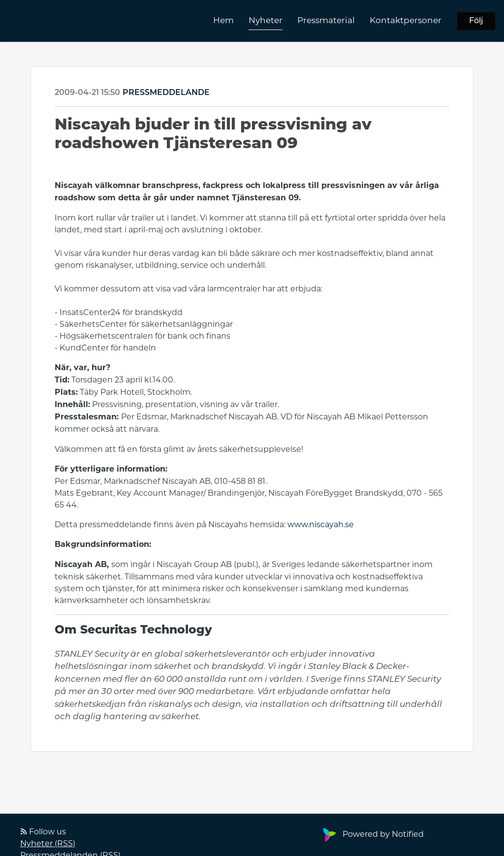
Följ (476, 21)
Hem (223, 20)
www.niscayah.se (321, 524)
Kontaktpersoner (406, 20)
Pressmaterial (326, 20)
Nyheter (266, 20)
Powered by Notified (372, 834)
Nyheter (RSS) (48, 843)
